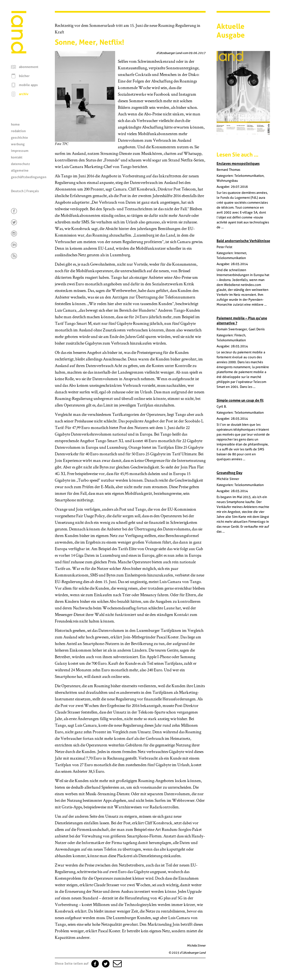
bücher (24, 76)
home (15, 124)
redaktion (18, 131)
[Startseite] (19, 52)
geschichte (19, 138)
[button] (117, 964)
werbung (18, 144)
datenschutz (20, 164)
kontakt (17, 157)
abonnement (29, 67)
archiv (24, 94)
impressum (20, 151)
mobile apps (28, 85)
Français (33, 191)
